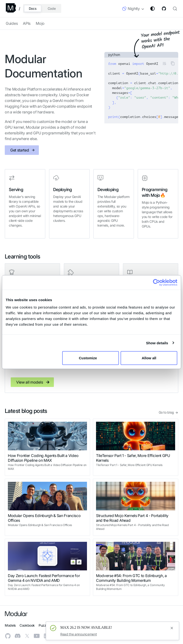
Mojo (40, 23)
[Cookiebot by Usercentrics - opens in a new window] (156, 282)
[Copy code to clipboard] (173, 63)
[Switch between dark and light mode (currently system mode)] (152, 9)
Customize (91, 358)
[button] (133, 10)
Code (52, 8)
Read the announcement (79, 634)
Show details (157, 343)
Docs (33, 8)
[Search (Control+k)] (174, 9)
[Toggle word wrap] (164, 63)
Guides (12, 23)
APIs (27, 23)
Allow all (149, 358)
